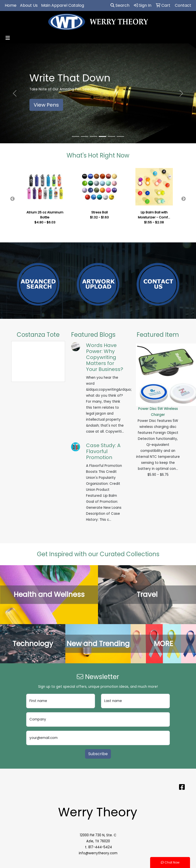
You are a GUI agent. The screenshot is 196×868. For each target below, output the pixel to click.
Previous (12, 199)
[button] (15, 93)
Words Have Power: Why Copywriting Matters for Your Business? (105, 357)
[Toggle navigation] (8, 38)
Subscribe (98, 754)
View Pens (46, 105)
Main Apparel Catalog (63, 5)
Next (184, 199)
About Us (29, 5)
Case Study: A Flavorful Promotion (103, 451)
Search (120, 5)
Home (11, 5)
